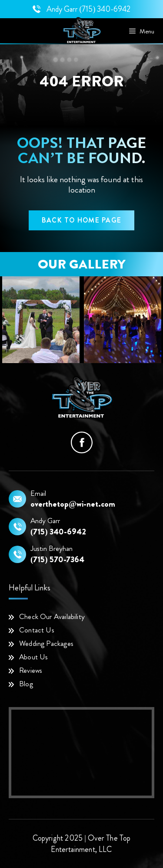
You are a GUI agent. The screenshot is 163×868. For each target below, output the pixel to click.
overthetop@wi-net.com (73, 504)
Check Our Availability (52, 616)
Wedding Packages (46, 643)
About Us (33, 657)
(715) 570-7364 (57, 560)
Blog (26, 684)
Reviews (31, 670)
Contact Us (37, 630)
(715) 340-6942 (105, 9)
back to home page (81, 220)
